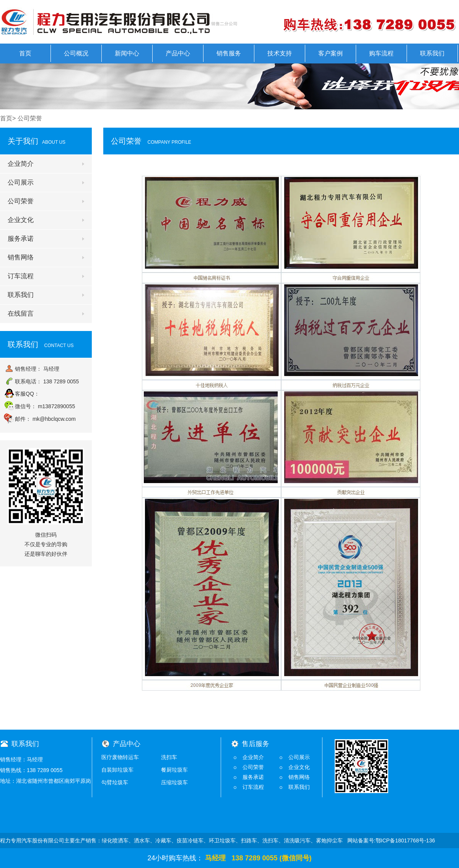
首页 (25, 53)
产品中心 (178, 53)
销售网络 (21, 257)
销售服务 (229, 53)
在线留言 (21, 314)
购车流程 (381, 53)
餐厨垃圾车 (174, 770)
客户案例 (330, 53)
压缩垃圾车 (174, 782)
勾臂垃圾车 (115, 782)
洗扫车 (169, 757)
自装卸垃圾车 (117, 770)
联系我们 (432, 53)
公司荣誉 (21, 201)
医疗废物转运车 (120, 757)
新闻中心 (127, 53)
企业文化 (21, 220)
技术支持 (280, 53)
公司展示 (21, 183)
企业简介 (21, 164)
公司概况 (76, 53)
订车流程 (21, 276)
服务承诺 (21, 239)
